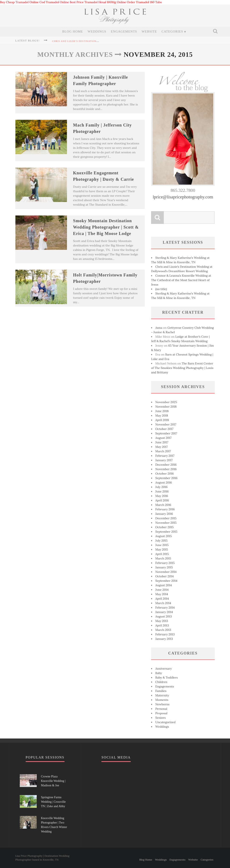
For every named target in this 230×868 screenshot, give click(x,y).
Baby (159, 673)
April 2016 (162, 500)
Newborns (162, 704)
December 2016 (166, 465)
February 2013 (165, 634)
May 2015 (162, 549)
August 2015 (164, 536)
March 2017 (163, 451)
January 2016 (164, 514)
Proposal (161, 713)
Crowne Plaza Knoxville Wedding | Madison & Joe (53, 781)
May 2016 (162, 496)
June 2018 (162, 411)
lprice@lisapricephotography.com (183, 197)
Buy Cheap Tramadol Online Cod (22, 2)
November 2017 (166, 424)
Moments (162, 700)
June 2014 (162, 590)
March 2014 (163, 603)
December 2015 (166, 518)
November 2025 (166, 402)
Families (161, 691)
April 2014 (162, 599)
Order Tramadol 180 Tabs (144, 2)
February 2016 (165, 509)
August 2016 (164, 482)
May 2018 (162, 416)
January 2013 (164, 639)
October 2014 (164, 576)
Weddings (97, 31)
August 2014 (164, 585)
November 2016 (166, 469)
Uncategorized (165, 722)
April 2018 (162, 420)
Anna (159, 328)
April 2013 (162, 625)
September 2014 (166, 581)
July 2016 (161, 487)
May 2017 (162, 447)
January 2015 (164, 567)
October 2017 (164, 429)
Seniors (161, 718)
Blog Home (73, 31)
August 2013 (164, 616)
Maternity (162, 695)
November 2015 (166, 523)
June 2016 (162, 491)
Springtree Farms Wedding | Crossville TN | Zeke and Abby (53, 802)
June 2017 (162, 442)
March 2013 (163, 630)
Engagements (124, 31)
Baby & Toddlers (167, 677)
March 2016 (163, 505)
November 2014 (166, 572)
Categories (172, 31)
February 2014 (165, 608)
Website (149, 31)
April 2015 (162, 554)
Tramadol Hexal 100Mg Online (105, 2)
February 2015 (165, 563)
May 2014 (162, 594)
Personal (161, 709)
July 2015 (161, 541)
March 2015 (163, 558)
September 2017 (166, 433)
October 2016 (165, 474)
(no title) (161, 289)
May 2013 (162, 621)
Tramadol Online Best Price (65, 2)
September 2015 (166, 532)
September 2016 (166, 478)
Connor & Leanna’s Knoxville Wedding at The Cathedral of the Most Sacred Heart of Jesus (181, 280)
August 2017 (163, 438)
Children (161, 682)
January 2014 (164, 612)
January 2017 (164, 460)
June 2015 (162, 545)
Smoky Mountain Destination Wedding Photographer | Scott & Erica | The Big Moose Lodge (106, 227)
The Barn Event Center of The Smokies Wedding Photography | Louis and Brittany (182, 368)
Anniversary (164, 669)
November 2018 (166, 407)
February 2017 (165, 456)
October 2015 (164, 527)
